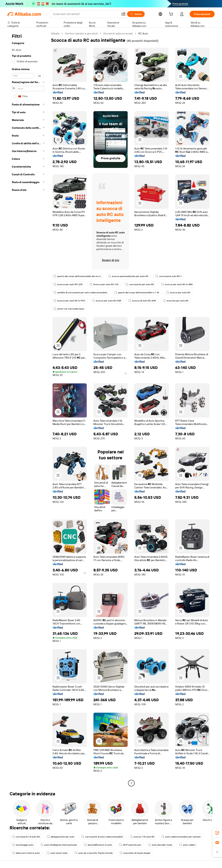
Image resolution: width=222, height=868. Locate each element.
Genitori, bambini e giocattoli (81, 33)
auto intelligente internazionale (59, 845)
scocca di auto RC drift (142, 301)
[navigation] (28, 409)
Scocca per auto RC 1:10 (104, 284)
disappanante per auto (61, 837)
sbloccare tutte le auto (26, 853)
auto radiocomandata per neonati (181, 837)
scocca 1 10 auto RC (142, 837)
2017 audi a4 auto (130, 845)
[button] (123, 14)
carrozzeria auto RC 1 (168, 276)
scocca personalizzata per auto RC (128, 276)
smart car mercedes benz (69, 309)
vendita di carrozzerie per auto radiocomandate (80, 293)
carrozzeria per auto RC (140, 284)
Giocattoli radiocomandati (118, 33)
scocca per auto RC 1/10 (68, 284)
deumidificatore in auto (98, 845)
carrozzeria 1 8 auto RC (26, 837)
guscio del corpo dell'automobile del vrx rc (77, 276)
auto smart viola (57, 853)
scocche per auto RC (176, 301)
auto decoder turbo (160, 845)
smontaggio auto (23, 845)
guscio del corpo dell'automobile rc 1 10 (137, 293)
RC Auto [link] (143, 33)
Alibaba (55, 33)
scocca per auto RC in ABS (177, 284)
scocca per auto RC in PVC (69, 301)
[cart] (172, 15)
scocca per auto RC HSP (107, 301)
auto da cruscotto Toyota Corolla (94, 853)
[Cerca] (136, 14)
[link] (217, 833)
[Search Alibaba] (86, 14)
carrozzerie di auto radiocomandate (102, 837)
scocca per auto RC (178, 293)
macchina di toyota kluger (135, 853)
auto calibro (187, 845)
